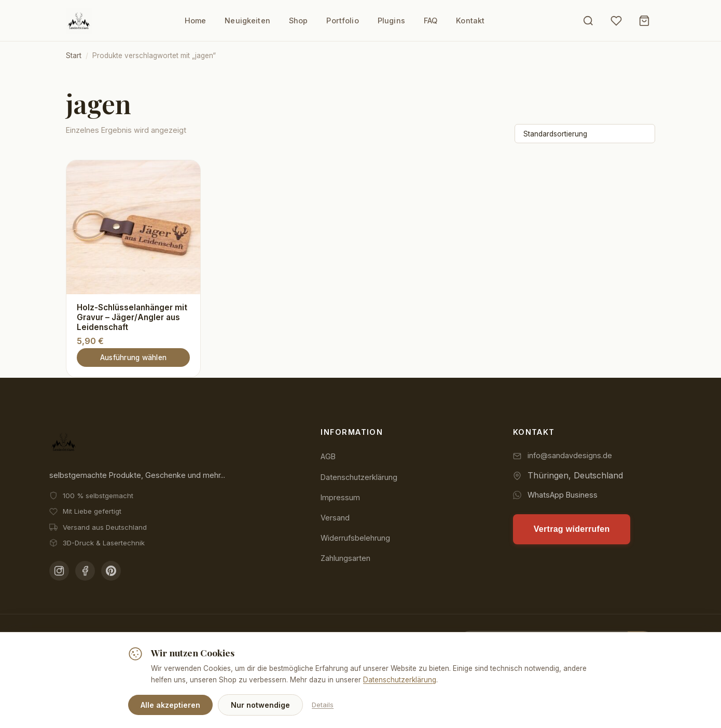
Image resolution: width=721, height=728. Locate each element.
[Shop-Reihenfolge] (585, 133)
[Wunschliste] (616, 21)
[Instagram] (59, 570)
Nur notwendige (260, 705)
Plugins (391, 20)
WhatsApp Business (563, 494)
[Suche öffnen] (588, 21)
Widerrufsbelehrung (355, 537)
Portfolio (342, 20)
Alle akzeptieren (170, 705)
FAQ (431, 20)
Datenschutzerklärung (359, 477)
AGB (328, 456)
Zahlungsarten (345, 558)
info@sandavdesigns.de (570, 455)
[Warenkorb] (644, 21)
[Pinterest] (111, 570)
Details (323, 705)
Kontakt (470, 20)
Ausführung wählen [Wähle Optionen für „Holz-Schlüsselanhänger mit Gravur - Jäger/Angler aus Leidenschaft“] (134, 357)
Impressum (340, 497)
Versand (335, 517)
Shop (299, 20)
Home (196, 20)
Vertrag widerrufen (572, 528)
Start (74, 56)
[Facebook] (85, 570)
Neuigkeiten (247, 20)
